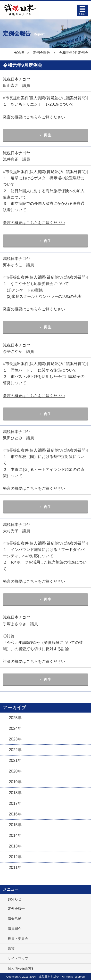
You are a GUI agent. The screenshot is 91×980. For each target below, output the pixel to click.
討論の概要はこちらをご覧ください (34, 661)
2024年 (15, 728)
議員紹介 (15, 929)
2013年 (15, 846)
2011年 (15, 867)
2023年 (15, 739)
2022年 (15, 750)
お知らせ (15, 899)
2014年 (15, 835)
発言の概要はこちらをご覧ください (34, 117)
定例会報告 (41, 53)
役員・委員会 (18, 938)
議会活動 (15, 919)
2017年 (15, 803)
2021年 (15, 760)
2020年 (15, 771)
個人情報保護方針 (21, 968)
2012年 (15, 857)
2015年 (15, 825)
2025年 (15, 718)
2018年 (15, 793)
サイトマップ (18, 958)
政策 (11, 948)
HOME (19, 53)
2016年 (15, 814)
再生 (48, 135)
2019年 (15, 782)
